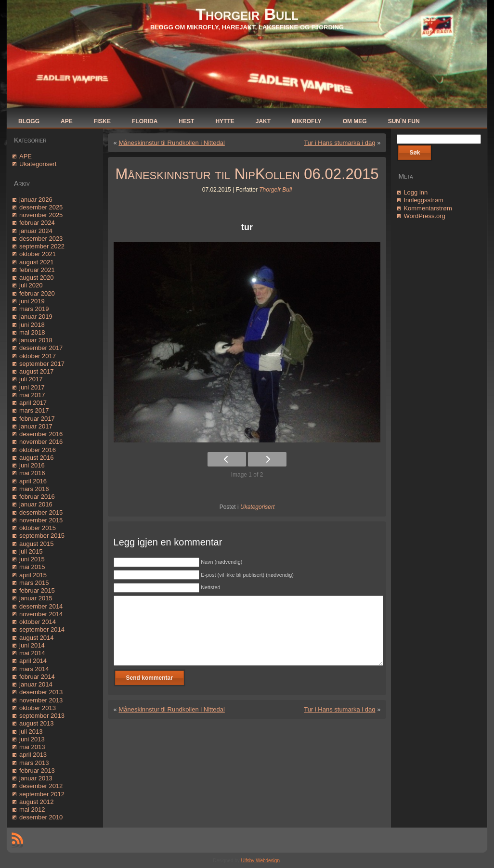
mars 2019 (34, 309)
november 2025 (41, 215)
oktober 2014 (38, 622)
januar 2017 (36, 426)
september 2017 (42, 364)
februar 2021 (37, 270)
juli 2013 (31, 732)
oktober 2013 (38, 708)
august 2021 (37, 262)
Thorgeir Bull (247, 14)
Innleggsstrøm (423, 200)
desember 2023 (41, 239)
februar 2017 (37, 419)
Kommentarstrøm (428, 208)
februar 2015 (37, 590)
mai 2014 (32, 653)
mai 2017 (32, 395)
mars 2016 (34, 489)
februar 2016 (37, 497)
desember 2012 (41, 786)
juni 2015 (32, 559)
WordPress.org (424, 216)
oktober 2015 (38, 528)
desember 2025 (41, 207)
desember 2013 (41, 692)
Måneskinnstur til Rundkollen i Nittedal (171, 143)
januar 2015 (36, 598)
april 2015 (33, 575)
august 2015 (37, 544)
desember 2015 (41, 512)
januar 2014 (36, 684)
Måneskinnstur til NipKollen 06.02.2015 (247, 174)
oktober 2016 (38, 450)
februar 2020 (37, 293)
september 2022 (42, 246)
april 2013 (33, 755)
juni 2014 (32, 645)
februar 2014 (37, 677)
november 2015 (41, 520)
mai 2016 (32, 473)
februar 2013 (37, 771)
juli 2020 (31, 285)
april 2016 (33, 481)
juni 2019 (32, 301)
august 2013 (37, 723)
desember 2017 (41, 348)
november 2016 (41, 442)
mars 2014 (34, 669)
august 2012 (37, 802)
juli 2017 (31, 379)
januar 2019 (36, 317)
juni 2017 (32, 387)
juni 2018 (32, 325)
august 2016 (37, 458)
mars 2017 (34, 410)
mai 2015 (32, 567)
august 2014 (37, 638)
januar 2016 (36, 504)
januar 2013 (36, 778)
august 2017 (37, 371)
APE (26, 156)
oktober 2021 (38, 254)
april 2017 (33, 403)
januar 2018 (36, 340)
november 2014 (41, 614)
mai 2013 (32, 747)
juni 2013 (32, 739)
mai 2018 (32, 332)
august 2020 (37, 278)
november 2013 (41, 700)
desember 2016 (41, 434)
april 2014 (33, 661)
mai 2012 (32, 810)
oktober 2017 (38, 356)
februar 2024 (37, 223)
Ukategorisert (38, 164)
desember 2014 (41, 606)
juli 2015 (31, 551)
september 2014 (42, 629)
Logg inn (416, 192)
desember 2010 (41, 817)
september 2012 (42, 794)
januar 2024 (36, 231)
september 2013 (42, 716)
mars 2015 (34, 583)
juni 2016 (32, 465)
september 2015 (42, 536)
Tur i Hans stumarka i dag (339, 143)
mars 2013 (34, 763)
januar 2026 (36, 200)
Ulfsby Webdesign (260, 861)
